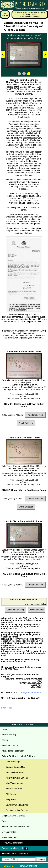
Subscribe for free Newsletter (15, 854)
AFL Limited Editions (15, 772)
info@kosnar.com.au (31, 693)
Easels (5, 821)
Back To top (7, 708)
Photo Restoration (10, 745)
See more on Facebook (15, 848)
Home (5, 729)
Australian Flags (13, 762)
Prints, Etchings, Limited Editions (18, 756)
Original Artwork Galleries (14, 816)
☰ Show (5, 14)
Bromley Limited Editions (17, 810)
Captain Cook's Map (15, 767)
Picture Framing (9, 735)
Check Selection (26, 423)
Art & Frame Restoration (13, 751)
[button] (41, 859)
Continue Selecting (15, 610)
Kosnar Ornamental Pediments (16, 827)
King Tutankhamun (14, 783)
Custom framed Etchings (17, 805)
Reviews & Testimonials (13, 843)
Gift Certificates (9, 832)
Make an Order (37, 610)
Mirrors (5, 740)
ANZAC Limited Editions (17, 778)
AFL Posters (11, 794)
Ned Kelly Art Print (14, 789)
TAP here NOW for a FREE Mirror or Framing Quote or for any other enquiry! (30, 14)
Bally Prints (11, 800)
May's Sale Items (10, 837)
